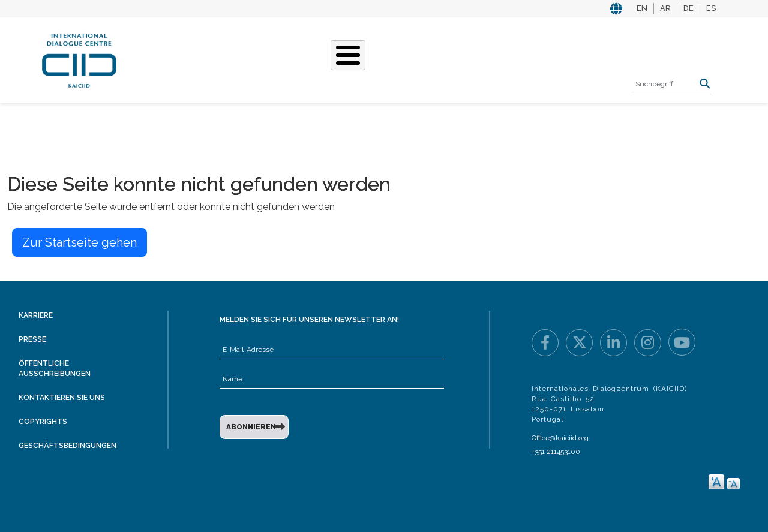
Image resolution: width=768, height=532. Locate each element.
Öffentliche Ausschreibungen (55, 369)
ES (711, 8)
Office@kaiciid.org (560, 438)
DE (688, 8)
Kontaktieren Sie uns (62, 398)
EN (642, 8)
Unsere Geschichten (340, 59)
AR (665, 8)
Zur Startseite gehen (79, 242)
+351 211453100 (556, 452)
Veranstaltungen (449, 59)
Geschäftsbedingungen (67, 446)
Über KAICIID (171, 59)
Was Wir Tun (244, 59)
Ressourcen (538, 59)
